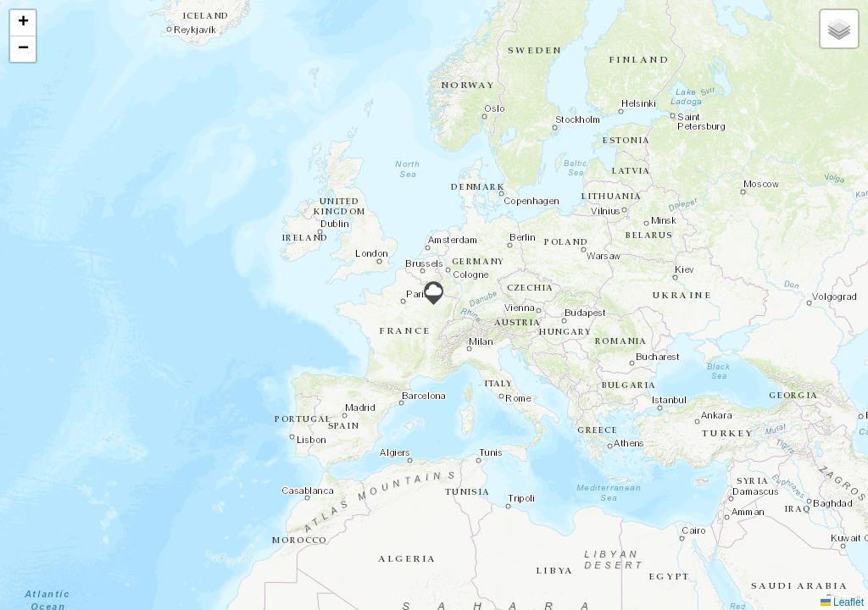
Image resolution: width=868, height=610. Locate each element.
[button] (434, 293)
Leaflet (842, 602)
